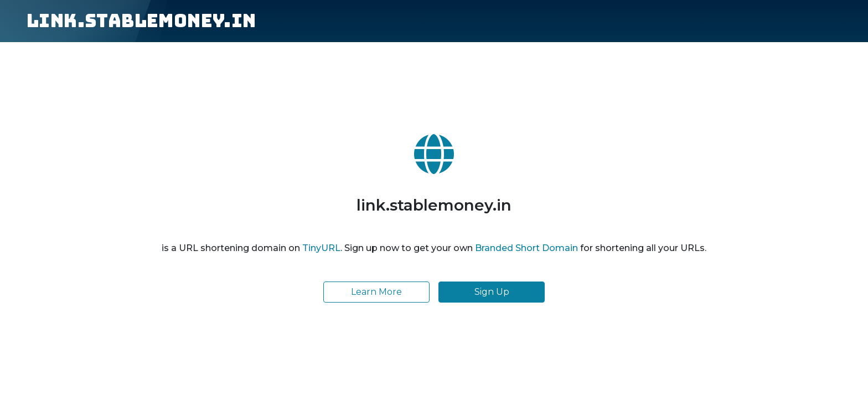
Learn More (376, 292)
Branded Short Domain (526, 248)
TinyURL (321, 248)
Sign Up (492, 292)
